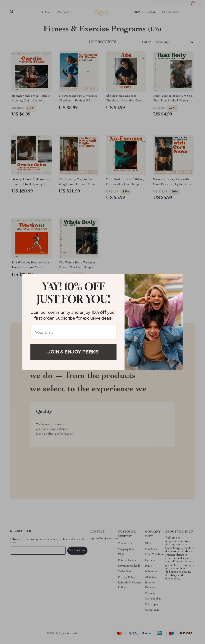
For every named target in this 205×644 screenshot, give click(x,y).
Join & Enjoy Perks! (73, 352)
